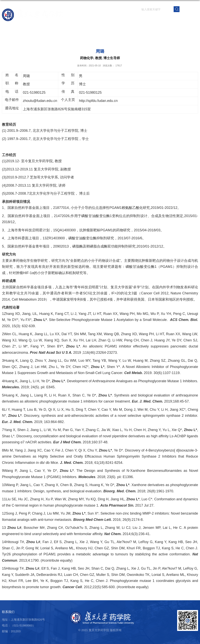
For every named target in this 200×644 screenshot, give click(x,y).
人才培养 (133, 18)
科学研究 (119, 18)
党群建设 (162, 18)
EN (189, 9)
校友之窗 (176, 18)
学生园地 (147, 18)
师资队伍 (104, 18)
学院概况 (90, 18)
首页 (78, 18)
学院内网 (191, 18)
